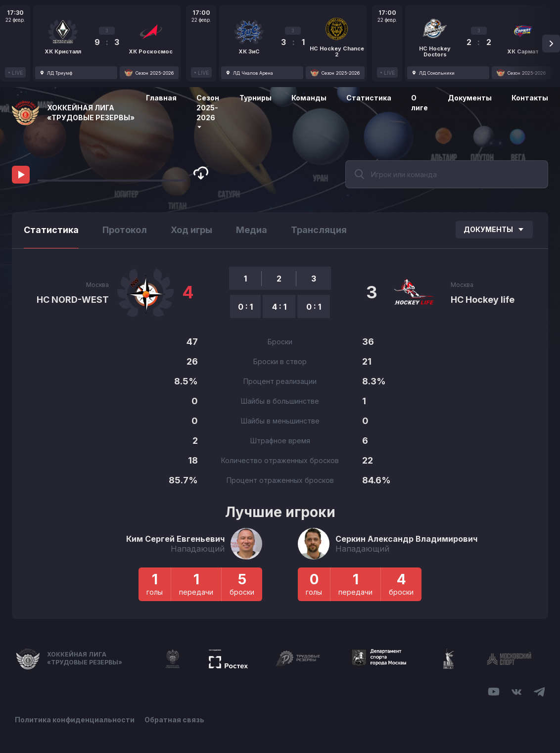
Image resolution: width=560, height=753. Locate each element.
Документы (470, 98)
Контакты (530, 98)
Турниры (256, 98)
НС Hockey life (483, 300)
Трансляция (319, 230)
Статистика (369, 98)
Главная (161, 98)
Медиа (252, 230)
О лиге (420, 103)
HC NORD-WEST (73, 300)
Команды (309, 98)
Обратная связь (174, 720)
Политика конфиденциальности (75, 720)
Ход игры (191, 230)
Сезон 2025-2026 (208, 112)
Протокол (125, 230)
